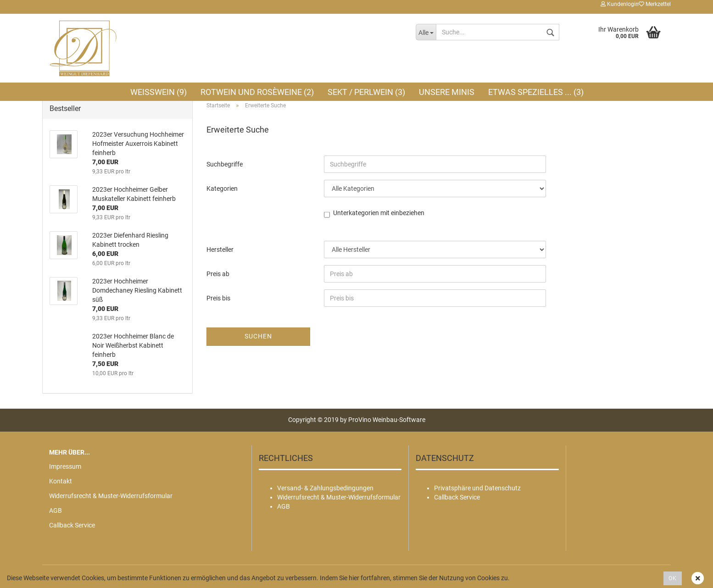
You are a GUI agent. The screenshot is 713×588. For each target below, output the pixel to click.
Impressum (65, 466)
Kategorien (222, 189)
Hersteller (220, 250)
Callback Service (72, 525)
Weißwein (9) (159, 92)
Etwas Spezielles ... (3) (536, 92)
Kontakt (61, 481)
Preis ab (218, 274)
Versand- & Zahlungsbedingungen (325, 488)
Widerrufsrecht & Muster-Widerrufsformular (111, 496)
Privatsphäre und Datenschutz (477, 488)
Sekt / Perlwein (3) (366, 92)
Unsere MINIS (447, 92)
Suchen (258, 336)
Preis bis (218, 298)
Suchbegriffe (225, 164)
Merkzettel (655, 4)
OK (673, 578)
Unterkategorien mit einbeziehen (379, 214)
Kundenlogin (620, 4)
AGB (56, 510)
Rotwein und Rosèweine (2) (257, 92)
